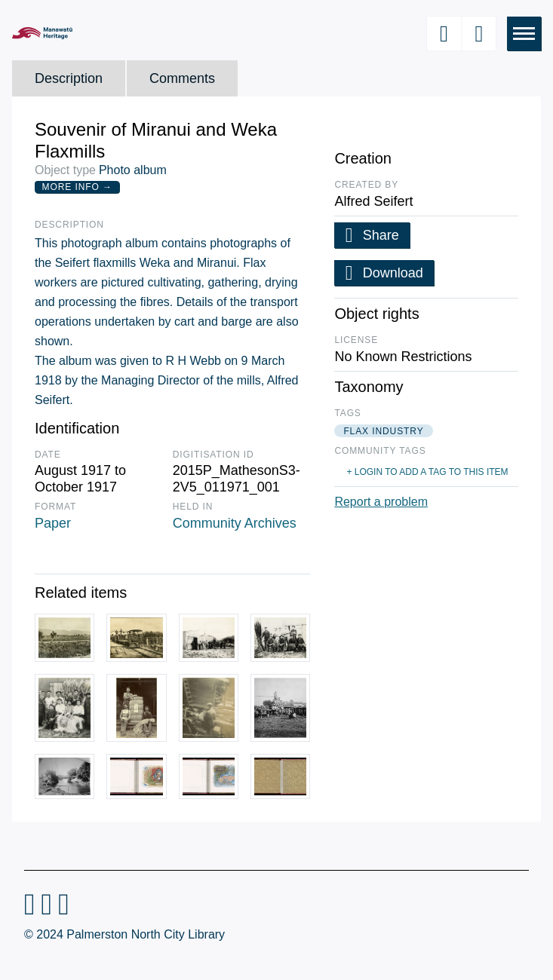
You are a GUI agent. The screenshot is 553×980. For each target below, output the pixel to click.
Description (69, 78)
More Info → (77, 187)
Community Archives (235, 523)
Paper (53, 523)
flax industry (383, 431)
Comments (182, 78)
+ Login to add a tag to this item (427, 472)
